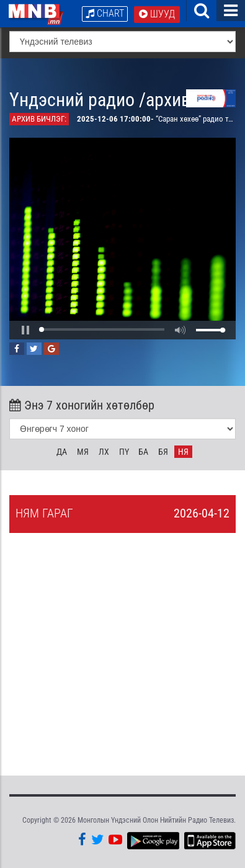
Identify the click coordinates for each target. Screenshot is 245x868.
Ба (143, 452)
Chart (105, 13)
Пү (124, 452)
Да (62, 452)
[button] (25, 330)
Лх (104, 452)
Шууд (157, 14)
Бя (163, 452)
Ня (183, 452)
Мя (83, 452)
